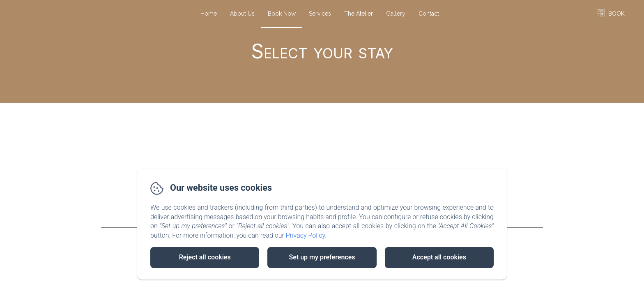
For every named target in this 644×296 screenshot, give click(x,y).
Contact (429, 14)
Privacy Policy (306, 235)
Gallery (396, 14)
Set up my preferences (322, 257)
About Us (242, 14)
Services (320, 14)
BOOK (616, 14)
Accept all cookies (439, 257)
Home (209, 14)
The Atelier (359, 14)
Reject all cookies (205, 257)
